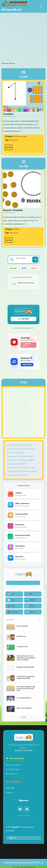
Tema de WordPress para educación (17, 863)
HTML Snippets (16, 867)
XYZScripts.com (31, 867)
